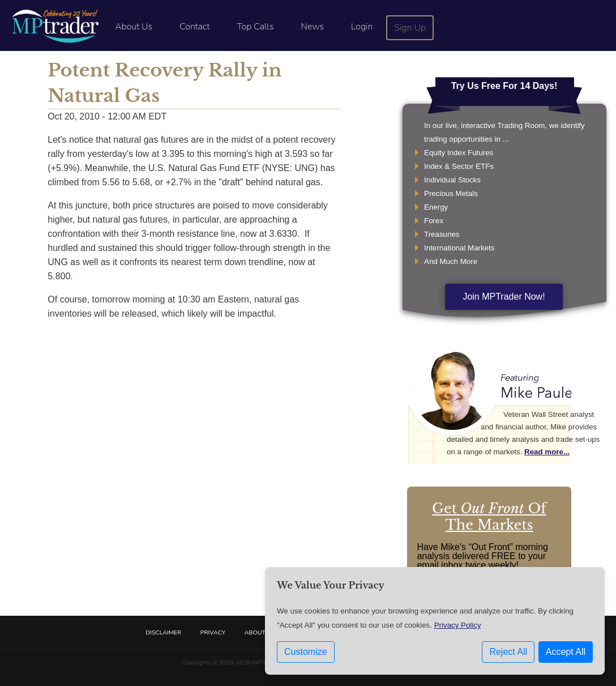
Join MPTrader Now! (504, 297)
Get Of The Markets (489, 517)
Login (362, 27)
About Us (134, 27)
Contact (194, 27)
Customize (306, 652)
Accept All (566, 652)
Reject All (508, 652)
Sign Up (410, 28)
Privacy (213, 632)
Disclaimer (163, 632)
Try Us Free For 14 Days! (504, 86)
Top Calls (255, 27)
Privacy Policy (458, 625)
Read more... (547, 452)
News (312, 27)
